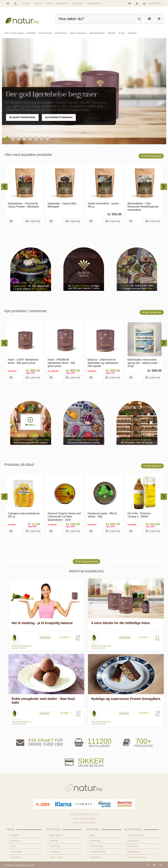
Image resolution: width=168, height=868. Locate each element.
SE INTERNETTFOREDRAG (59, 117)
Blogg (92, 835)
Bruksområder (96, 841)
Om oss (26, 3)
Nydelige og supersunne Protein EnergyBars (126, 699)
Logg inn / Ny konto (135, 835)
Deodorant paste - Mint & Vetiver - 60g (102, 515)
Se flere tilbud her (152, 466)
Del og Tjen (78, 3)
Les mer (63, 637)
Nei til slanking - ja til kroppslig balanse (42, 623)
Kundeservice (133, 846)
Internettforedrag (97, 846)
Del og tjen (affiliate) (98, 852)
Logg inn (137, 4)
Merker (13, 846)
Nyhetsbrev (62, 3)
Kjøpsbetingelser (134, 852)
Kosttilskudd (55, 846)
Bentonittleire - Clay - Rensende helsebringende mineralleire (143, 207)
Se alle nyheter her (152, 312)
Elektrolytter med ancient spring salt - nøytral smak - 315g (143, 363)
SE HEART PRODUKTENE (22, 117)
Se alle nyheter (16, 852)
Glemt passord (133, 841)
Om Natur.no (15, 841)
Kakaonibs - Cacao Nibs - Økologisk (63, 205)
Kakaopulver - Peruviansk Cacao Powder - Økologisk (23, 205)
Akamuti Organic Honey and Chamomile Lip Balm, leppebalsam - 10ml (64, 517)
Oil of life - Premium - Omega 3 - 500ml (140, 515)
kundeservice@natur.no (84, 814)
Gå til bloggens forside (86, 562)
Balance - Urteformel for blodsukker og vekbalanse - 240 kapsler (104, 363)
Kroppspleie (55, 852)
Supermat (54, 841)
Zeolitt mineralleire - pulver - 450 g (104, 205)
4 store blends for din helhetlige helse (121, 623)
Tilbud (49, 3)
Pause (161, 47)
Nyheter (38, 3)
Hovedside (14, 835)
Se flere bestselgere (151, 156)
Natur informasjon (22, 646)
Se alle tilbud (15, 857)
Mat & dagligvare (57, 835)
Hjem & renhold (56, 857)
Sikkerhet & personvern (137, 857)
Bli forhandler (94, 3)
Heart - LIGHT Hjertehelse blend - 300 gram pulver (23, 361)
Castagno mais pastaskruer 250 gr (24, 515)
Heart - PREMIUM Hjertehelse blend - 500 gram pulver (61, 363)
